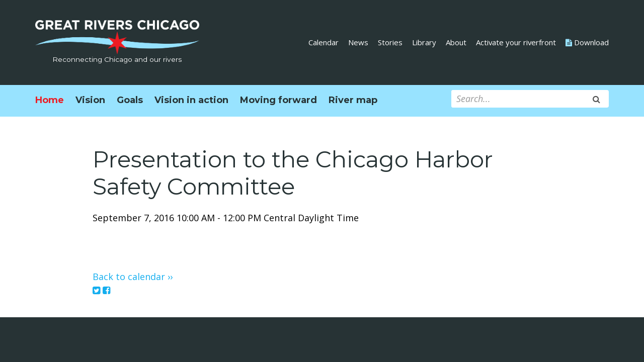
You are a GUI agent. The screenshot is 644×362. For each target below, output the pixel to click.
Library (424, 42)
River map (353, 100)
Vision (90, 100)
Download (587, 42)
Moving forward (278, 100)
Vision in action (191, 100)
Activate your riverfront (516, 42)
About (456, 42)
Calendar (324, 42)
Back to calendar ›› (133, 277)
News (358, 42)
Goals (130, 100)
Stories (390, 42)
